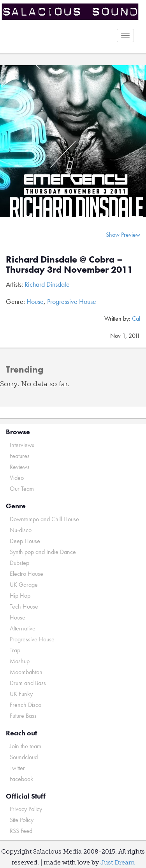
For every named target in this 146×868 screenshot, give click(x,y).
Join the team (26, 746)
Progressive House (72, 301)
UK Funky (21, 694)
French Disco (26, 705)
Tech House (24, 606)
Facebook (21, 779)
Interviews (22, 445)
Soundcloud (24, 757)
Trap (15, 650)
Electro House (26, 574)
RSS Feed (21, 831)
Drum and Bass (28, 683)
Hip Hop (20, 596)
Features (20, 456)
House (35, 301)
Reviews (20, 467)
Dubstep (19, 563)
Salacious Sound (70, 13)
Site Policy (22, 820)
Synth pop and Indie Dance (43, 552)
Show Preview (123, 235)
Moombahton (26, 672)
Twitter (17, 768)
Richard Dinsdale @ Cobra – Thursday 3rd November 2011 (69, 264)
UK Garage (24, 585)
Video (17, 478)
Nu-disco (21, 530)
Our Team (22, 489)
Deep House (25, 541)
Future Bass (23, 716)
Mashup (20, 661)
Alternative (23, 628)
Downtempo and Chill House (44, 519)
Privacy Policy (26, 809)
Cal (136, 319)
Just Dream (118, 862)
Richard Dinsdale (47, 284)
